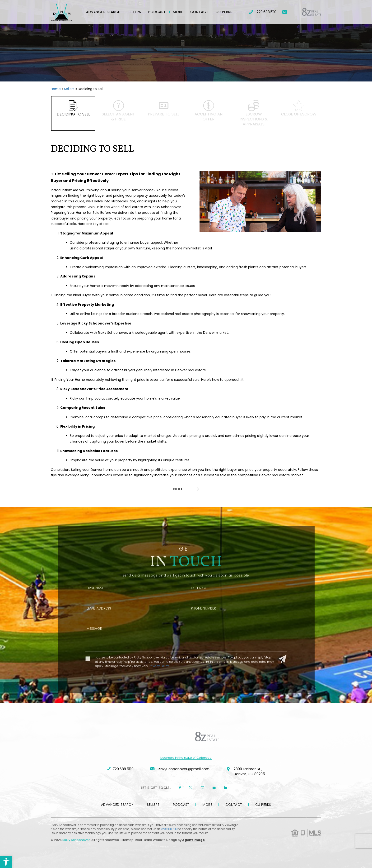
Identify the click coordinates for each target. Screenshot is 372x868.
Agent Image (193, 840)
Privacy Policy (159, 680)
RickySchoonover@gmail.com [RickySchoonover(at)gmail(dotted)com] (180, 769)
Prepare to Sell (163, 109)
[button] (6, 862)
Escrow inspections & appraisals (254, 114)
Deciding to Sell (73, 109)
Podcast (157, 12)
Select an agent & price (118, 111)
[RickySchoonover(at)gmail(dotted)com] (285, 12)
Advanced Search (103, 12)
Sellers (134, 12)
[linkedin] (226, 788)
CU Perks (224, 12)
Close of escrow (299, 109)
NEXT (178, 489)
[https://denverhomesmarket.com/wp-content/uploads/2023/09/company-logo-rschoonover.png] (167, 737)
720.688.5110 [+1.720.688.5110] (263, 12)
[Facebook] (180, 788)
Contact (199, 12)
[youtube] (214, 788)
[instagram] (202, 788)
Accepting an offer (209, 111)
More (178, 12)
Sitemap (127, 840)
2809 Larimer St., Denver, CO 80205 (246, 772)
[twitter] (191, 788)
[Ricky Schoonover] (62, 12)
